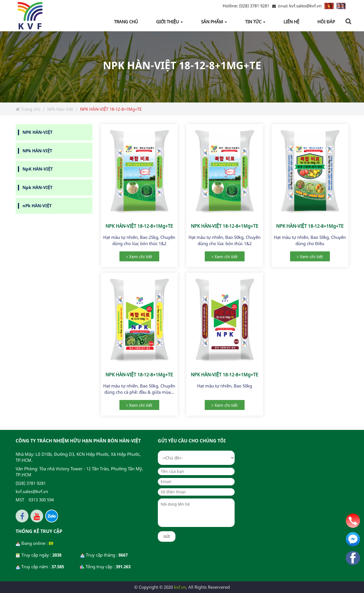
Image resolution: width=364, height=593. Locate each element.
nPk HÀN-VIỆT (37, 206)
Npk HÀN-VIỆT (38, 187)
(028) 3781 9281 (246, 6)
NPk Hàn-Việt (60, 109)
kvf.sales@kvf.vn (305, 6)
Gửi (167, 536)
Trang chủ (28, 109)
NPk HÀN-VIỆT (37, 151)
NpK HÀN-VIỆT (38, 169)
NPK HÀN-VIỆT (38, 132)
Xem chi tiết (141, 257)
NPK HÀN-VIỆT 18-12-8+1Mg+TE (139, 226)
